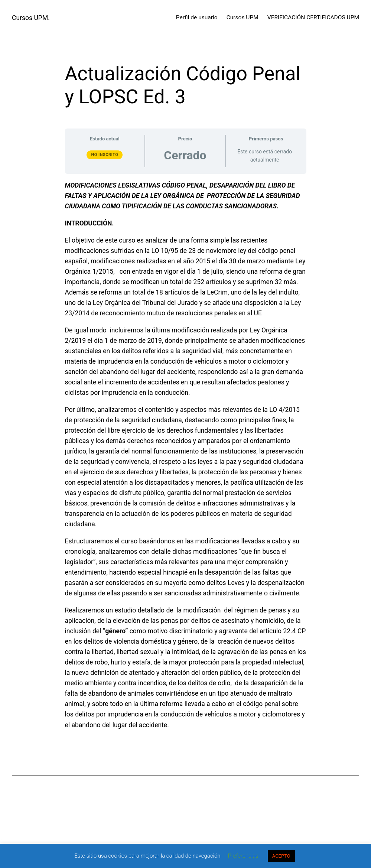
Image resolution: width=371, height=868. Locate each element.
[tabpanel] (186, 455)
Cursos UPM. (31, 18)
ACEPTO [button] (281, 856)
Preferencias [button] (243, 856)
